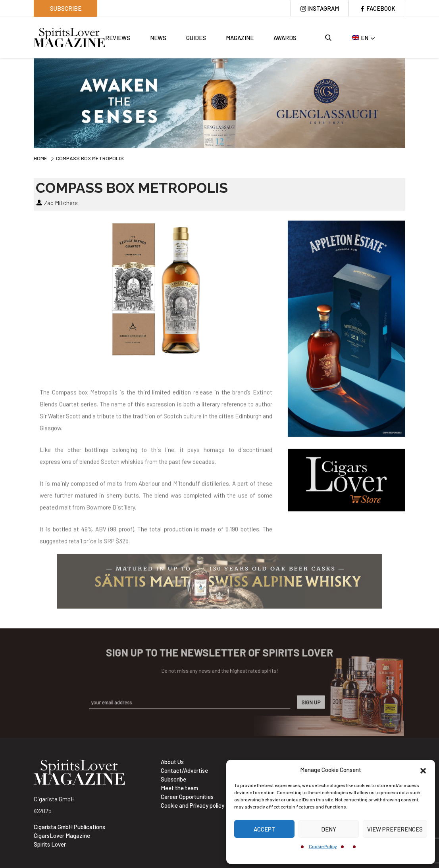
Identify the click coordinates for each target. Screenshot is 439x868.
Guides (196, 38)
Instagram (323, 8)
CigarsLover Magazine (62, 835)
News (158, 38)
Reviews (118, 38)
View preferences (395, 829)
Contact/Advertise (184, 770)
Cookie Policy (323, 846)
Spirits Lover (50, 844)
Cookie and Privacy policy (193, 805)
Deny (329, 829)
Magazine (240, 38)
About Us (172, 762)
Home (40, 158)
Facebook (381, 8)
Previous (28, 102)
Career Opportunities (187, 797)
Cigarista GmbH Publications (69, 827)
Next (411, 102)
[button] (423, 770)
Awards (285, 38)
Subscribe (66, 8)
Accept (265, 829)
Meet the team (179, 788)
